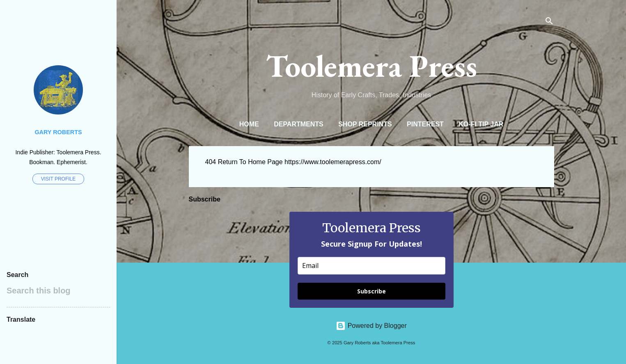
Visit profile (58, 179)
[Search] (549, 22)
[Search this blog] (58, 291)
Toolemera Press (371, 66)
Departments (299, 124)
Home (249, 124)
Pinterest (425, 124)
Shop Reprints (365, 124)
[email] (371, 266)
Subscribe (371, 291)
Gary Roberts (58, 132)
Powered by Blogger (371, 326)
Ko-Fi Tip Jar (481, 124)
